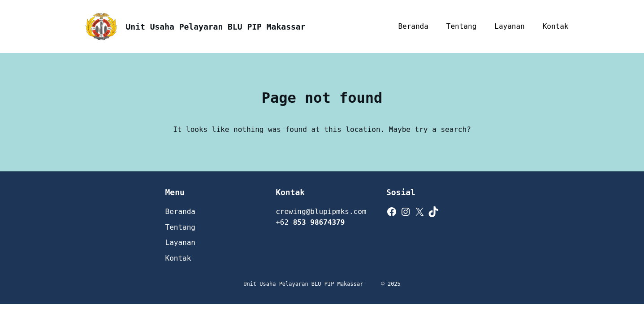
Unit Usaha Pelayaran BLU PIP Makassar (216, 27)
